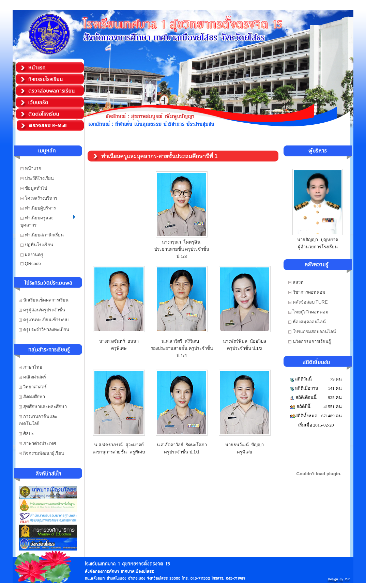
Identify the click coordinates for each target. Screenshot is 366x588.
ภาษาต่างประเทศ (37, 443)
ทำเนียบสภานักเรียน (42, 235)
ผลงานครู (32, 255)
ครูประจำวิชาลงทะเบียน (44, 330)
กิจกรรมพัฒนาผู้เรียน (41, 453)
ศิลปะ (26, 434)
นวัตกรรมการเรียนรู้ (310, 342)
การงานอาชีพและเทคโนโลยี (38, 420)
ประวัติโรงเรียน (37, 178)
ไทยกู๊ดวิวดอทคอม (308, 312)
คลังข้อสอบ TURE (308, 302)
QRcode (31, 264)
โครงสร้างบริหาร (39, 198)
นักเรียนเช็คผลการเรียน (44, 300)
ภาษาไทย (30, 367)
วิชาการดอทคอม (307, 292)
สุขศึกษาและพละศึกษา (43, 407)
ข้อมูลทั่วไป (34, 188)
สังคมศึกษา (32, 397)
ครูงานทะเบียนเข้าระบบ (44, 320)
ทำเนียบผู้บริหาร (38, 208)
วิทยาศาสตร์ (33, 387)
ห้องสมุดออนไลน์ (307, 322)
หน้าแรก (31, 168)
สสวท (296, 282)
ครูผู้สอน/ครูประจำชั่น (42, 310)
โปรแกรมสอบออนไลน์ (312, 332)
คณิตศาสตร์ (32, 377)
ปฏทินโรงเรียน (37, 245)
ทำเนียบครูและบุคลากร (48, 221)
